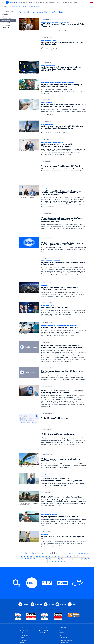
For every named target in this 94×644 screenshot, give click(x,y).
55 (37, 539)
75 (52, 541)
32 (37, 536)
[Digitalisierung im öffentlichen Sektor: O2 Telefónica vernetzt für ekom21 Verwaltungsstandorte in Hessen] (53, 140)
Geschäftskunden (44, 610)
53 (31, 539)
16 (59, 533)
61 (55, 539)
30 (31, 536)
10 (43, 533)
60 (52, 539)
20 (70, 533)
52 (28, 539)
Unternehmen (23, 2)
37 (52, 536)
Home (22, 608)
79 (64, 541)
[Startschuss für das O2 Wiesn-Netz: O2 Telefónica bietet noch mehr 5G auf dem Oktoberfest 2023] (53, 441)
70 (83, 539)
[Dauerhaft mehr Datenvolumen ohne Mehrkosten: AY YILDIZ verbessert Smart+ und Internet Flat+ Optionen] (53, 25)
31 (34, 536)
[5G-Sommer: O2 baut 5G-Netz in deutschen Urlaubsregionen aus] (53, 519)
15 (56, 533)
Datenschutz (63, 618)
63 (61, 539)
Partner (59, 2)
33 (40, 536)
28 (25, 536)
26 (88, 533)
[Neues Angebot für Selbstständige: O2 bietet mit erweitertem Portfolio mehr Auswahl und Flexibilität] (53, 249)
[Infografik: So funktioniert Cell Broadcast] (53, 399)
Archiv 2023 (7, 28)
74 (49, 541)
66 (71, 539)
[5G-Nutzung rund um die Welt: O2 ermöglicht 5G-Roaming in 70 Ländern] (53, 499)
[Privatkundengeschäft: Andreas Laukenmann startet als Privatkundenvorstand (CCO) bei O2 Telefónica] (53, 460)
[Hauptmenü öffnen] (2, 2)
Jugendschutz (64, 623)
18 (64, 533)
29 (28, 536)
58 (46, 539)
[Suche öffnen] (87, 2)
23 (79, 533)
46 (79, 536)
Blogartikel (5, 14)
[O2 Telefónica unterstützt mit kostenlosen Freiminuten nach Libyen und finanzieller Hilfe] (53, 333)
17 (62, 533)
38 (55, 536)
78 (61, 541)
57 (43, 539)
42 (67, 536)
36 (49, 536)
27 (22, 536)
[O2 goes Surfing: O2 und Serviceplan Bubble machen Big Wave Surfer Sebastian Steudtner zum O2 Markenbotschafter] (53, 206)
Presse (70, 2)
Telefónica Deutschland (14, 7)
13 (51, 533)
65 (67, 539)
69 (80, 539)
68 (77, 539)
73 (46, 541)
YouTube (63, 584)
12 (48, 533)
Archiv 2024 (7, 25)
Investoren (52, 2)
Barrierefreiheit (64, 625)
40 (61, 536)
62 (58, 539)
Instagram (39, 584)
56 (40, 539)
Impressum (63, 628)
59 (49, 539)
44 (73, 536)
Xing (74, 584)
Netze (30, 2)
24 (82, 533)
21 (73, 533)
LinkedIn (26, 584)
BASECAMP (63, 608)
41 (64, 536)
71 (86, 539)
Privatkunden (43, 608)
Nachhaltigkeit (38, 2)
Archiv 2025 (7, 23)
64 (64, 539)
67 (74, 539)
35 (46, 536)
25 (85, 533)
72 (88, 539)
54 (34, 539)
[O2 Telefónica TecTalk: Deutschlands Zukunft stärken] (53, 291)
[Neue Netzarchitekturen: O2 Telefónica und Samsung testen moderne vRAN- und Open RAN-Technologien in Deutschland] (53, 61)
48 (85, 536)
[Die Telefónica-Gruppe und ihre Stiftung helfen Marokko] (53, 355)
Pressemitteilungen (35, 7)
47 (82, 536)
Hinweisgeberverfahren (67, 620)
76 (55, 541)
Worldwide (42, 613)
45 (76, 536)
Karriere (65, 2)
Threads (51, 584)
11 (45, 533)
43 (70, 536)
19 (67, 533)
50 (22, 539)
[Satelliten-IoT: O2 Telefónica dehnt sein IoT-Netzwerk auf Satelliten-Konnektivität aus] (53, 271)
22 (76, 533)
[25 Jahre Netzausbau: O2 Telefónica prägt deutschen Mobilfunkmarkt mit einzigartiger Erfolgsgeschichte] (53, 120)
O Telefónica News (25, 7)
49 (89, 536)
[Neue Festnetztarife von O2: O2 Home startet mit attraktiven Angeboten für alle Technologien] (53, 43)
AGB (61, 610)
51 (25, 539)
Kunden (46, 2)
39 (58, 536)
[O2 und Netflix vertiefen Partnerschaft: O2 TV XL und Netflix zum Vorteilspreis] (53, 419)
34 (43, 536)
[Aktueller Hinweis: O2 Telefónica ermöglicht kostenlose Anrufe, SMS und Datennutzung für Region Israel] (53, 100)
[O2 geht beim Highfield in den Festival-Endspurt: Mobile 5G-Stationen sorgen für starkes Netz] (53, 479)
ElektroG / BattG (65, 615)
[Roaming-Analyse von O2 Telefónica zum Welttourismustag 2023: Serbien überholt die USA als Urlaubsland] (53, 311)
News (75, 2)
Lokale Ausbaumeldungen (7, 17)
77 (58, 541)
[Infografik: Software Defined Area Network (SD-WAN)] (53, 159)
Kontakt (62, 613)
